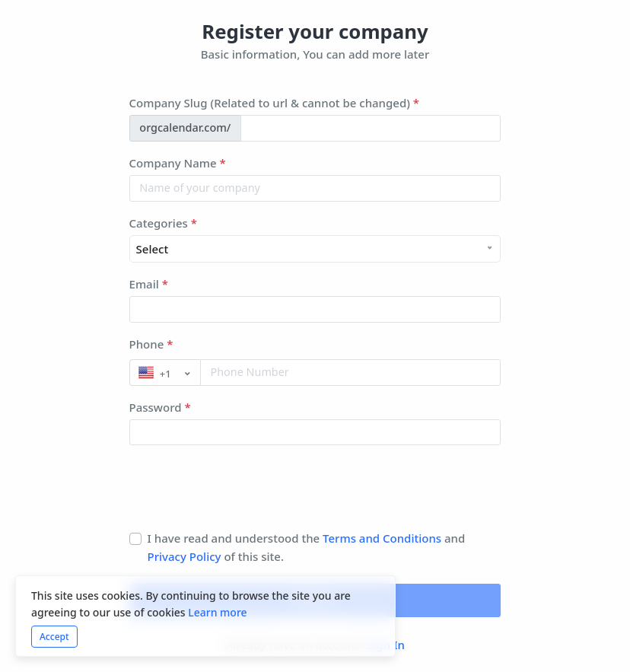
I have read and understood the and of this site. (307, 547)
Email (149, 284)
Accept (54, 637)
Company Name (178, 163)
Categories (163, 223)
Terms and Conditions (382, 538)
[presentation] (245, 493)
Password (160, 407)
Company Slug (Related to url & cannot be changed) (274, 103)
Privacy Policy (186, 556)
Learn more (217, 612)
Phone (151, 344)
